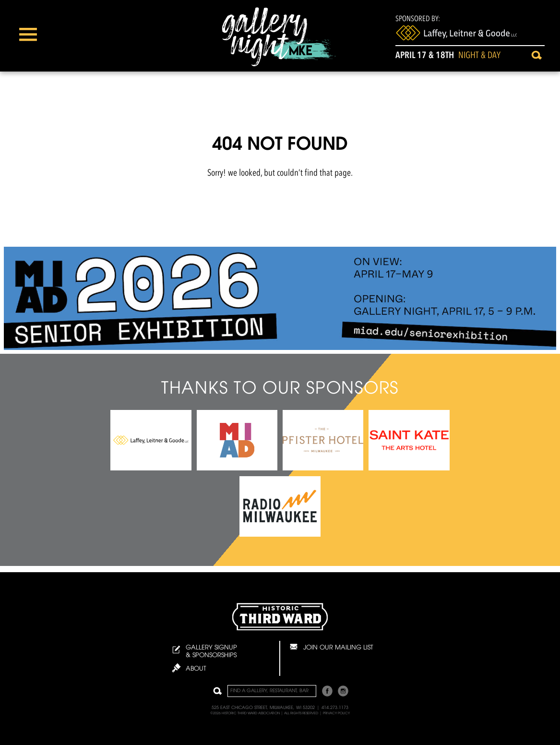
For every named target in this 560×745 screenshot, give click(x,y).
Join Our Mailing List (331, 647)
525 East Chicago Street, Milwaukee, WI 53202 (263, 708)
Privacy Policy (336, 713)
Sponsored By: (457, 28)
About (189, 668)
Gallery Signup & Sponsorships (204, 652)
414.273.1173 (335, 708)
